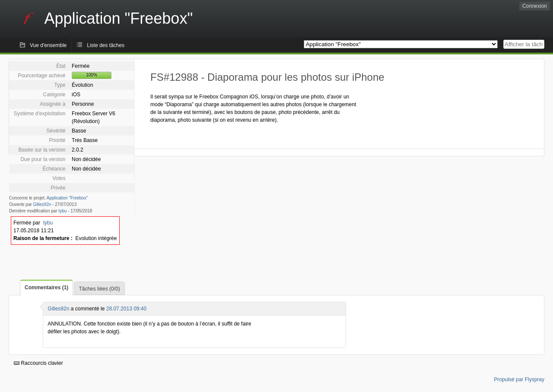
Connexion (535, 6)
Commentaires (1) (46, 288)
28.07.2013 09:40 (126, 309)
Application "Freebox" (67, 198)
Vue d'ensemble (48, 45)
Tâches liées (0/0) (99, 289)
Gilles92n (42, 204)
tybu (63, 211)
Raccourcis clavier (38, 363)
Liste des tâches (106, 45)
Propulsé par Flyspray (519, 379)
